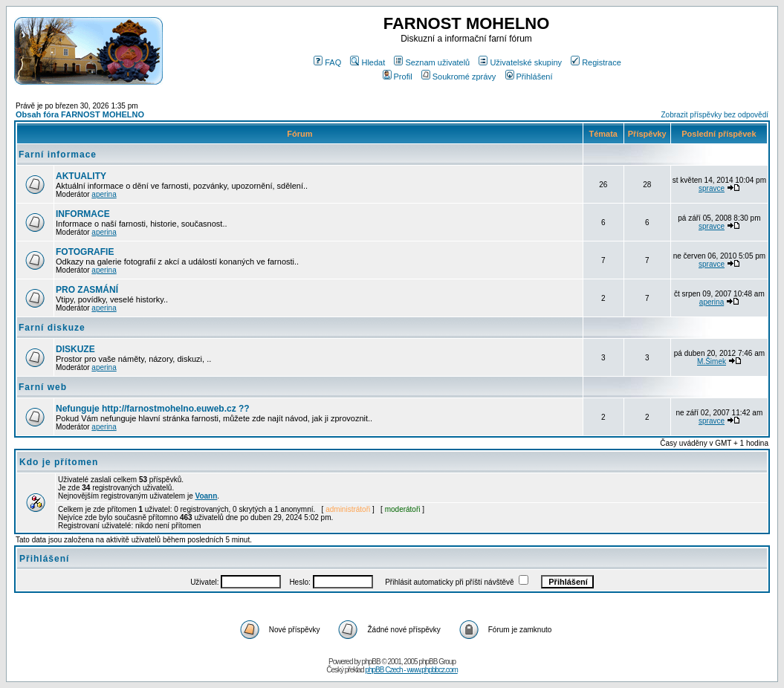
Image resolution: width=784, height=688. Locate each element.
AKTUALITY (81, 176)
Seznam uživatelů (432, 62)
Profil (398, 77)
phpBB (371, 662)
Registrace (596, 62)
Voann (207, 496)
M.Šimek (712, 361)
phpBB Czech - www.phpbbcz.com (411, 670)
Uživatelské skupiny (520, 62)
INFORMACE (83, 214)
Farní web (43, 387)
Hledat (367, 62)
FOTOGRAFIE (85, 252)
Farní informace (58, 155)
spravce (712, 188)
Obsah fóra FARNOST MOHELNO (80, 114)
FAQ (327, 62)
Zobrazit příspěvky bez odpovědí (715, 115)
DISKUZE (75, 349)
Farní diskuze (52, 328)
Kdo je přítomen (59, 462)
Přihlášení (529, 77)
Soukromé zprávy (459, 77)
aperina (104, 194)
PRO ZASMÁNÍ (87, 290)
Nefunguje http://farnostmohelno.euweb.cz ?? (153, 409)
